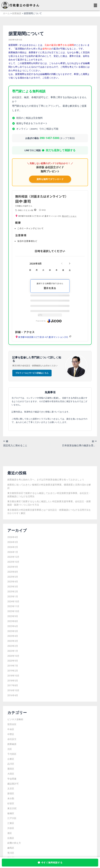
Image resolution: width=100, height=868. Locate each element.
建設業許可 (13, 784)
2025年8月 (13, 572)
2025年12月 (13, 557)
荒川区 (11, 853)
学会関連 (12, 779)
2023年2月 (13, 646)
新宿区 (11, 794)
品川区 (11, 764)
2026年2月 (13, 547)
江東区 (11, 823)
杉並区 (11, 803)
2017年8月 (13, 685)
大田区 (11, 774)
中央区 (11, 729)
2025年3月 (13, 587)
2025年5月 (13, 577)
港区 (10, 833)
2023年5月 (13, 631)
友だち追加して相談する (59, 150)
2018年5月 (13, 681)
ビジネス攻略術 (15, 719)
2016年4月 (13, 695)
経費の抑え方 (14, 843)
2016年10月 (13, 690)
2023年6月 (13, 626)
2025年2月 (13, 592)
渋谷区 (11, 828)
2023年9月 (13, 616)
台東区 (11, 759)
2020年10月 (13, 656)
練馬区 (11, 848)
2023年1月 (13, 651)
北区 (10, 749)
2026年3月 (13, 542)
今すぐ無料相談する (50, 863)
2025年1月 (13, 597)
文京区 (11, 789)
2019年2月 (13, 671)
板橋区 (11, 813)
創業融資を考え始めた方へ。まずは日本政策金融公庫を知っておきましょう (46, 480)
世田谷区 (12, 724)
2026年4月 (13, 537)
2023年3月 (13, 641)
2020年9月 (13, 661)
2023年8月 (13, 621)
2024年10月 (13, 602)
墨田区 (11, 769)
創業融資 (12, 744)
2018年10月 (13, 676)
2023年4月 (13, 636)
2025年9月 (13, 567)
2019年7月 (13, 666)
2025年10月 (13, 562)
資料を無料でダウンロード (50, 179)
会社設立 (12, 739)
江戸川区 (12, 818)
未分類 (11, 799)
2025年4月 (13, 582)
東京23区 (12, 808)
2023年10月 (13, 611)
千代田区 (12, 754)
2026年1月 (13, 552)
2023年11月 (13, 606)
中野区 (11, 734)
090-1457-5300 (50, 138)
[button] (95, 6)
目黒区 (11, 838)
